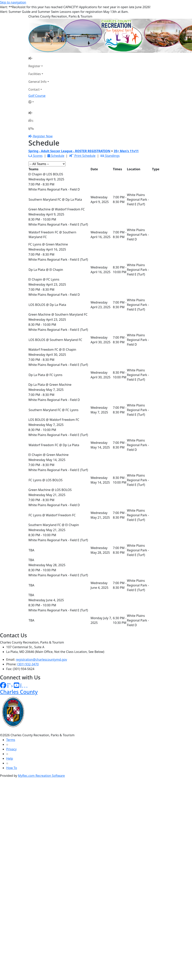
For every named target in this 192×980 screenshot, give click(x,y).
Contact (34, 89)
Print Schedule (82, 156)
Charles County (19, 692)
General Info (38, 82)
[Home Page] (39, 58)
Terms (11, 740)
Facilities (35, 74)
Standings (110, 156)
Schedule (56, 156)
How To (12, 768)
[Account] (39, 102)
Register (34, 66)
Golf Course (37, 96)
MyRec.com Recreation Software (41, 776)
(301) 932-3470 (28, 664)
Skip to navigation (13, 2)
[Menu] (31, 128)
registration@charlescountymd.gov (41, 660)
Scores (35, 156)
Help (10, 758)
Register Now (43, 136)
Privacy (11, 749)
